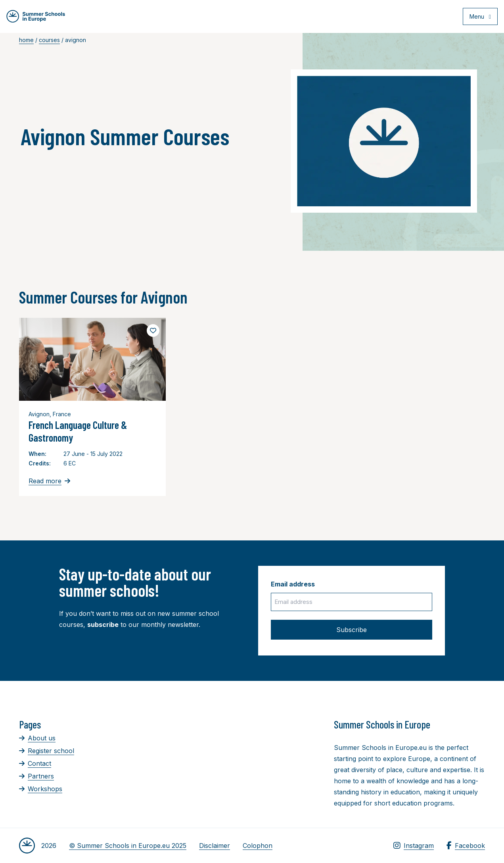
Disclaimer (215, 846)
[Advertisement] (256, 761)
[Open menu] (477, 17)
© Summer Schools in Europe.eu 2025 (128, 846)
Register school (47, 751)
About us (37, 738)
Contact (35, 763)
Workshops (41, 789)
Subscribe (352, 630)
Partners (36, 776)
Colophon (258, 846)
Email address (293, 584)
